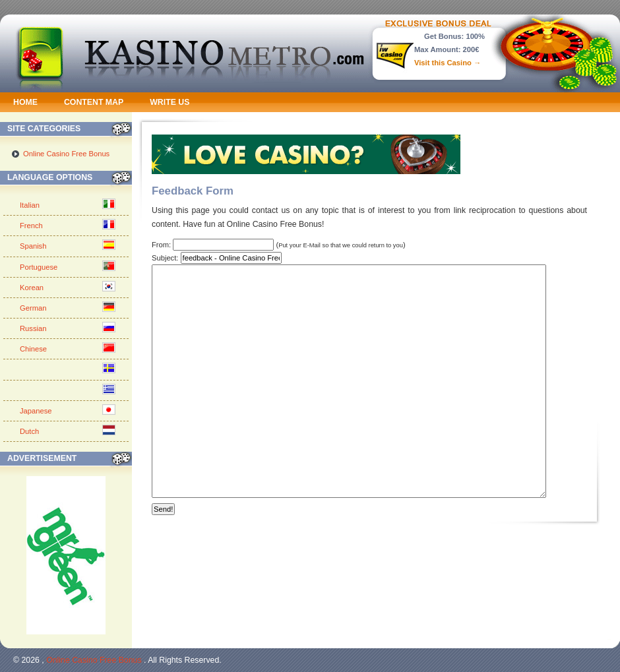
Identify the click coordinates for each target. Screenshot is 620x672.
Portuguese (39, 267)
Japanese (36, 411)
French (31, 226)
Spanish (33, 246)
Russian (33, 328)
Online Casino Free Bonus (66, 154)
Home (25, 102)
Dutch (29, 431)
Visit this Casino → (448, 63)
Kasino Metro (225, 51)
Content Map (94, 102)
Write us (170, 102)
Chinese (33, 349)
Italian (30, 205)
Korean (32, 288)
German (33, 308)
